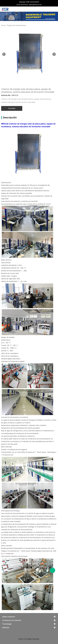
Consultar (12, 108)
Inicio (3, 25)
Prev (4, 54)
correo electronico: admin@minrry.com (29, 5)
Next (54, 54)
